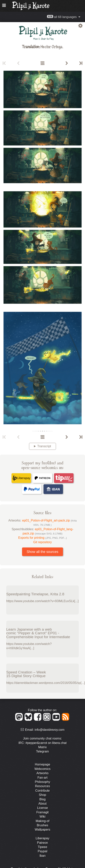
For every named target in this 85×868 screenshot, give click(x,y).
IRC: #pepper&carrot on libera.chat (42, 743)
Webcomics (42, 769)
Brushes (43, 825)
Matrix (42, 747)
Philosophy (42, 782)
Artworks (42, 773)
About (42, 804)
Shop (42, 795)
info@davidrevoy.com (50, 730)
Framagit (42, 812)
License (42, 808)
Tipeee (42, 847)
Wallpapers (42, 830)
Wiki (42, 817)
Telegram (42, 751)
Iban (42, 856)
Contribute (42, 791)
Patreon (42, 843)
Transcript (44, 446)
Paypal (43, 851)
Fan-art (42, 778)
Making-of (42, 821)
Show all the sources (42, 552)
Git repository (42, 542)
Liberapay (42, 838)
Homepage (42, 764)
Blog (42, 799)
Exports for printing (43, 538)
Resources (42, 786)
